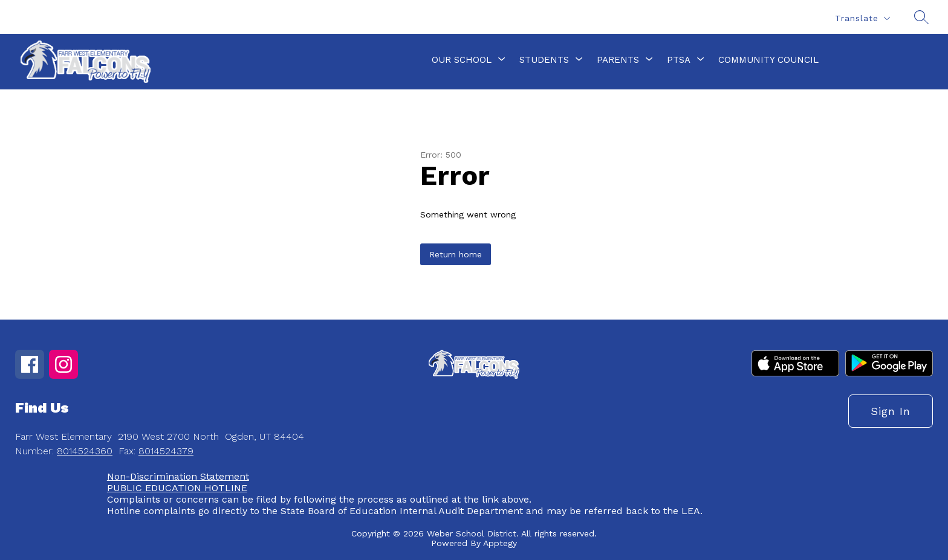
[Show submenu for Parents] (618, 60)
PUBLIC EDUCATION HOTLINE (177, 488)
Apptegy (500, 543)
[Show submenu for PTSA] (679, 60)
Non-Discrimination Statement (178, 476)
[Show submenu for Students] (544, 60)
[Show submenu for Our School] (462, 60)
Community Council (768, 60)
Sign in (891, 411)
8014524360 (85, 451)
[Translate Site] (862, 18)
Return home (456, 254)
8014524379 (166, 451)
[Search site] (921, 17)
